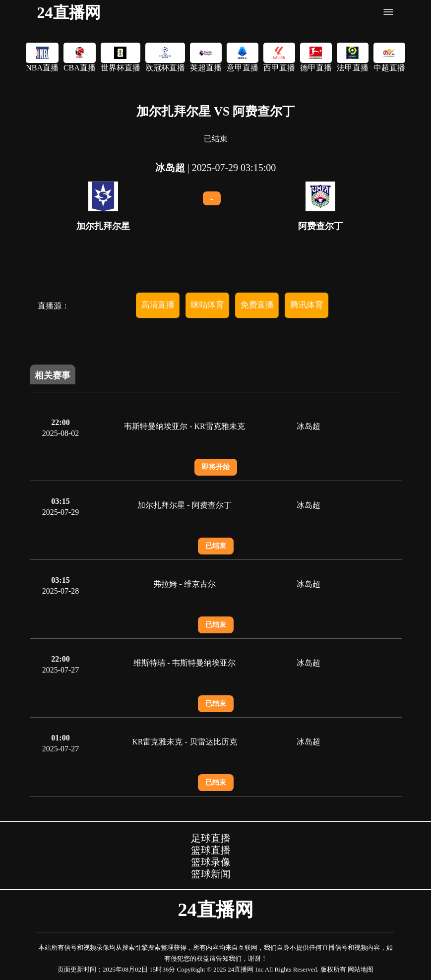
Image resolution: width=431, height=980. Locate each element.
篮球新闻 (211, 874)
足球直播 (211, 838)
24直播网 (69, 12)
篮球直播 (211, 850)
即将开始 (216, 467)
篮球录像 (211, 862)
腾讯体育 (307, 305)
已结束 (216, 546)
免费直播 (257, 305)
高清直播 (158, 305)
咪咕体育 (207, 305)
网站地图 (361, 969)
